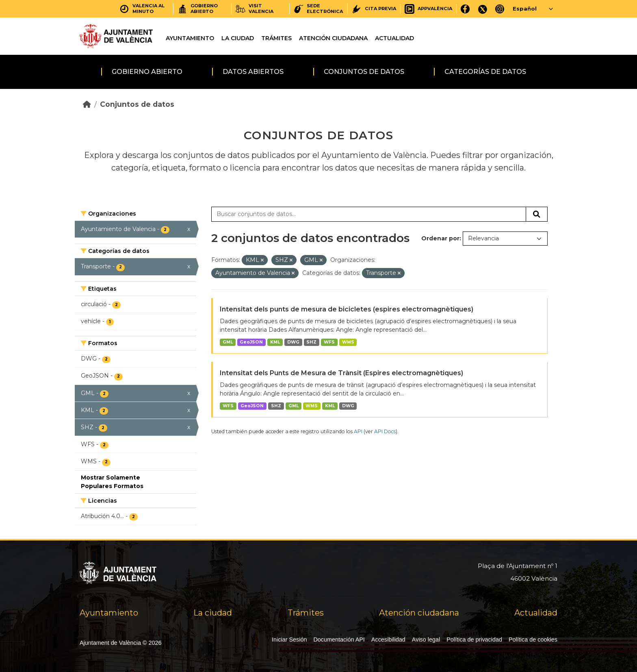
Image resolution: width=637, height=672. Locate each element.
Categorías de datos (485, 72)
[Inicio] (87, 104)
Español (525, 9)
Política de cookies (533, 640)
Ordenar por (440, 238)
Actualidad (394, 38)
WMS (348, 342)
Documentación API (339, 640)
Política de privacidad (474, 640)
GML (228, 342)
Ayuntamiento (190, 38)
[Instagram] (500, 9)
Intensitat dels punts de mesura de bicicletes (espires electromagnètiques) (347, 309)
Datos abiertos (253, 72)
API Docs (385, 431)
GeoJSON (251, 342)
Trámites (276, 38)
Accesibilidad (388, 640)
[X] (483, 9)
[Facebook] (465, 9)
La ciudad (238, 38)
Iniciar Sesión (289, 640)
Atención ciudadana (333, 38)
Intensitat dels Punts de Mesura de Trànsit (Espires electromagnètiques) (341, 373)
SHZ (311, 342)
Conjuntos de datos (364, 72)
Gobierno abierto (147, 72)
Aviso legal (426, 640)
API (358, 431)
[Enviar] (537, 214)
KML (275, 342)
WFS (329, 342)
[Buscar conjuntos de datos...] (369, 214)
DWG (293, 342)
